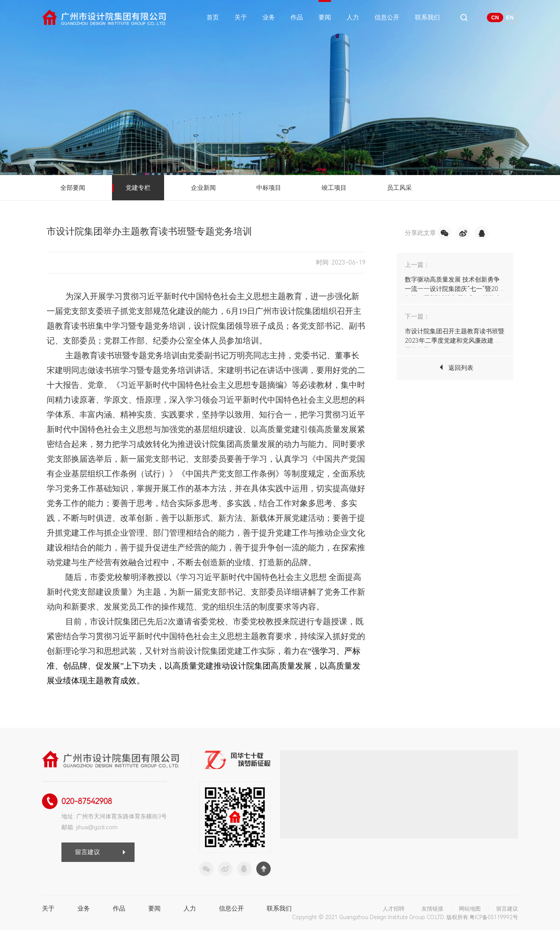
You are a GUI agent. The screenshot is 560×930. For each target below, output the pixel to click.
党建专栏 (138, 188)
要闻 (325, 17)
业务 (269, 17)
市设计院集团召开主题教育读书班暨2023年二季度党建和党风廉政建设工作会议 (455, 341)
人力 (353, 17)
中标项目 (269, 188)
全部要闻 (73, 188)
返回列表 (461, 368)
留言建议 (87, 852)
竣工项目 (334, 188)
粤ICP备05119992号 (494, 917)
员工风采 (399, 188)
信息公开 (387, 17)
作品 (297, 17)
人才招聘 (394, 909)
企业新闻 (203, 188)
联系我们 (427, 17)
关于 (241, 17)
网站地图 (470, 909)
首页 (213, 17)
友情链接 (432, 909)
